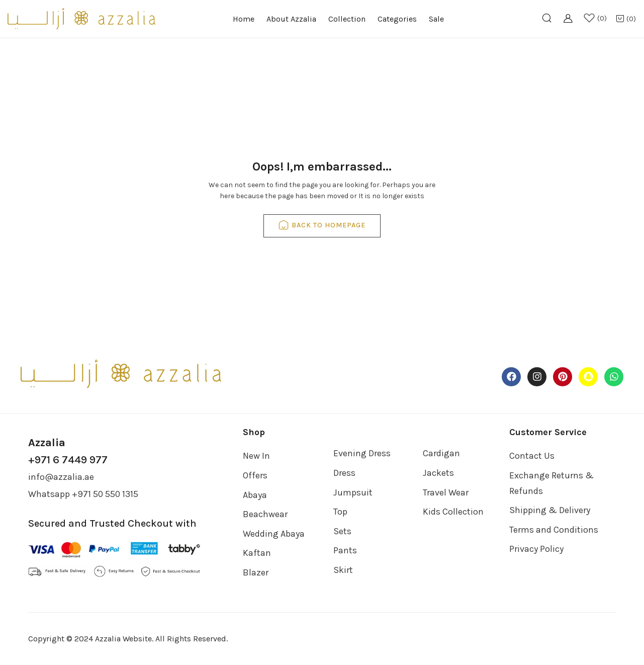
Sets (342, 531)
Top (340, 512)
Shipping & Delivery (550, 510)
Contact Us (532, 456)
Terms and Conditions (554, 530)
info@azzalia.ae (61, 477)
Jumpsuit (353, 492)
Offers (255, 475)
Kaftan (257, 553)
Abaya (255, 495)
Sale (436, 19)
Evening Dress (362, 453)
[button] (626, 19)
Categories (397, 19)
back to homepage (322, 226)
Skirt (343, 570)
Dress (344, 473)
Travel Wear (446, 492)
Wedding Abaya (274, 534)
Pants (345, 550)
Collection (347, 19)
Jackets (438, 473)
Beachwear (265, 514)
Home (244, 19)
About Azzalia (291, 19)
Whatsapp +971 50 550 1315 (83, 494)
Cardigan (441, 453)
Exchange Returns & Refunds (551, 483)
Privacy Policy (536, 549)
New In (256, 456)
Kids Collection (453, 512)
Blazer (256, 572)
